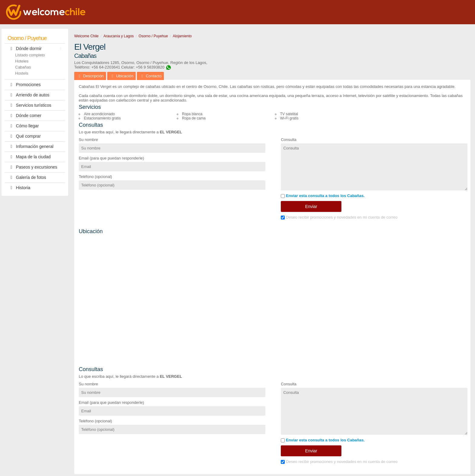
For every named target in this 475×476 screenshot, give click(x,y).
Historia (19, 188)
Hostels (22, 73)
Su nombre (88, 140)
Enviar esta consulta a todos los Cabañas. (323, 196)
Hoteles (22, 61)
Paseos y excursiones (32, 167)
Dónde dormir (36, 49)
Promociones (24, 85)
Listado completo (30, 55)
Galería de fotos (27, 178)
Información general (30, 147)
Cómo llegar (23, 126)
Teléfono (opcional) (95, 177)
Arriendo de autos (28, 95)
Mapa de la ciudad (29, 157)
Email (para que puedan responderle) (111, 158)
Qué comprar (24, 136)
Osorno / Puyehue (27, 38)
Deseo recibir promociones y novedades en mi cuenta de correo (339, 217)
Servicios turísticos (29, 105)
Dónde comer (25, 116)
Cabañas (23, 67)
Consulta (289, 140)
